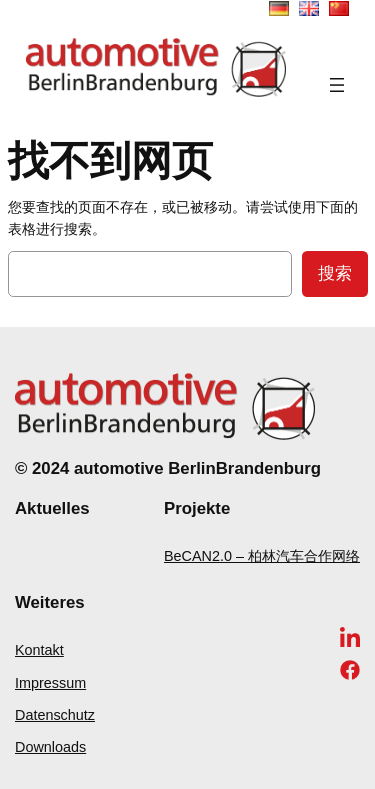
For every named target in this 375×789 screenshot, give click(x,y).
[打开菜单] (337, 85)
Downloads (50, 747)
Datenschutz (55, 715)
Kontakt (39, 650)
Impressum (50, 683)
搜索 (335, 273)
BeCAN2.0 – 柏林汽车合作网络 (262, 556)
